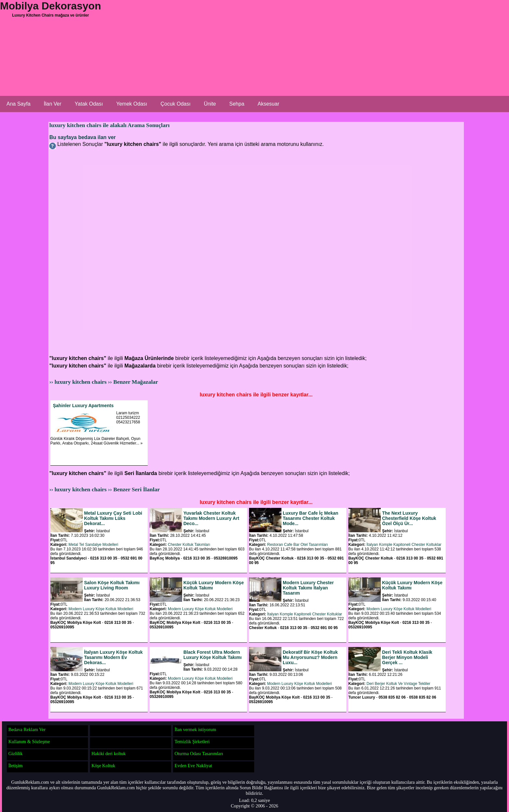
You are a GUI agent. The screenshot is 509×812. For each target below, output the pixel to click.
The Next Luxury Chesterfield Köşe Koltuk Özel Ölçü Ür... (409, 518)
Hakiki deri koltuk (109, 754)
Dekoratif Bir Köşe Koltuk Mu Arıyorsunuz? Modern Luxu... (310, 657)
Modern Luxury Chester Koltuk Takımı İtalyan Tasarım (308, 588)
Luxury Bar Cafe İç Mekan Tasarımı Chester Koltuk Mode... (310, 518)
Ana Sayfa (19, 104)
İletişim (16, 766)
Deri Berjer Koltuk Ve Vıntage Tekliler (398, 684)
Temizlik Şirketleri (192, 741)
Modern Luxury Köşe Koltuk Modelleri (101, 609)
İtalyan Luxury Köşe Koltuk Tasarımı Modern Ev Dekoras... (113, 657)
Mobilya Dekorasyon (50, 6)
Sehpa (237, 104)
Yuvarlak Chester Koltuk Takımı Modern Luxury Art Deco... (211, 518)
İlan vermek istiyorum (195, 729)
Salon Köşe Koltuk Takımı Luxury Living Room (112, 585)
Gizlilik (16, 754)
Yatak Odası (89, 104)
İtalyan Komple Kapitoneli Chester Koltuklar (404, 545)
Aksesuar (269, 104)
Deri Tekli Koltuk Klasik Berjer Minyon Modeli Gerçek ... (407, 657)
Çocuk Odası (175, 104)
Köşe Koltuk (103, 766)
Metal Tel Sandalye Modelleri (93, 545)
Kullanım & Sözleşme (29, 741)
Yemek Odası (132, 104)
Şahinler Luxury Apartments (83, 406)
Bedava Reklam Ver (27, 729)
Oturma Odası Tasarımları (199, 754)
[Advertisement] (247, 50)
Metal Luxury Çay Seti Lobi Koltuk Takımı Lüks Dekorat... (113, 518)
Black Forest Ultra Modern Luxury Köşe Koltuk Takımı (212, 655)
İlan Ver (53, 104)
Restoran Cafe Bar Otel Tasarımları (298, 545)
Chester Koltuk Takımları (189, 545)
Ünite (210, 104)
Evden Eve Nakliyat (193, 766)
